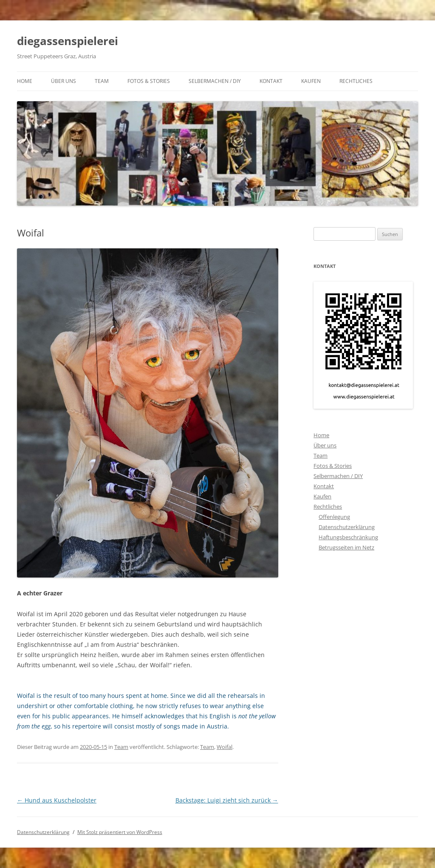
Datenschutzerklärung (347, 527)
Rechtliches (356, 81)
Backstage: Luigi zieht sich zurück (227, 800)
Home (25, 81)
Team (102, 81)
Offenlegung (334, 517)
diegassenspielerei (68, 41)
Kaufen (311, 81)
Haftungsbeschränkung (348, 537)
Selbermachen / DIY (215, 81)
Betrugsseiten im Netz (346, 547)
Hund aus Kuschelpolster (57, 800)
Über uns (64, 81)
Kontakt (271, 81)
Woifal (225, 747)
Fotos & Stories (149, 81)
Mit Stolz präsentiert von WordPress (120, 832)
